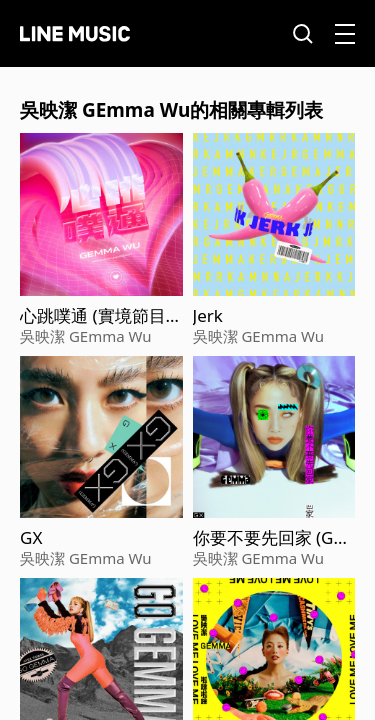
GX (31, 538)
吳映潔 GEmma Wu (86, 336)
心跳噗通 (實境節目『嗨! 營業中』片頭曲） (93, 316)
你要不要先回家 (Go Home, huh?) (268, 538)
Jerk (208, 316)
